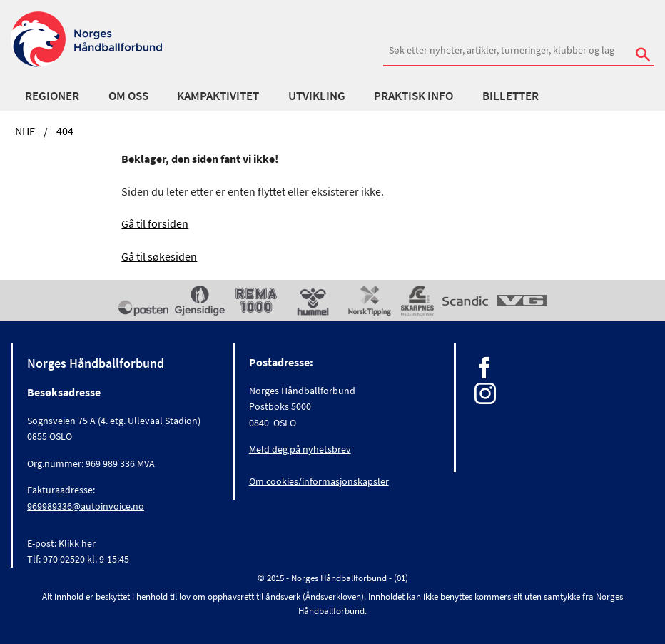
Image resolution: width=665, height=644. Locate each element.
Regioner (52, 96)
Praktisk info (413, 96)
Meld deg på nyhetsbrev (300, 449)
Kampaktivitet (218, 96)
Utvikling (317, 96)
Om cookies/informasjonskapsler (319, 481)
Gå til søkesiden (159, 256)
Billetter (511, 96)
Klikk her (77, 543)
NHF (25, 131)
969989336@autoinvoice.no (86, 506)
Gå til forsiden (155, 223)
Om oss (128, 96)
